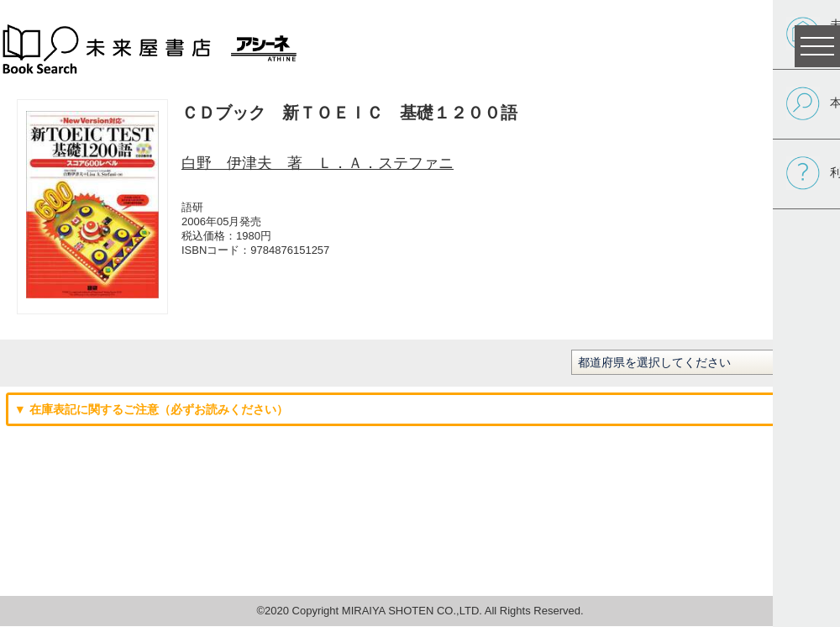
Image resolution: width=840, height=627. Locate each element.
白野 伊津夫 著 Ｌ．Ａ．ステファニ (318, 163)
